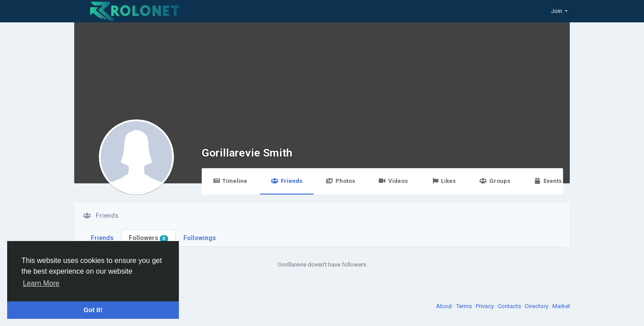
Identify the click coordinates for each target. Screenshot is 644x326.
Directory (537, 306)
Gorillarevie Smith (247, 153)
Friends (286, 181)
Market (561, 306)
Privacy (485, 306)
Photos (341, 181)
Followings (200, 238)
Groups (495, 181)
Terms (465, 306)
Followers (148, 238)
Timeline (230, 181)
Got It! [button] (93, 310)
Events (548, 181)
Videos (393, 181)
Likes (444, 181)
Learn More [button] (41, 283)
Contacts (510, 306)
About (445, 306)
